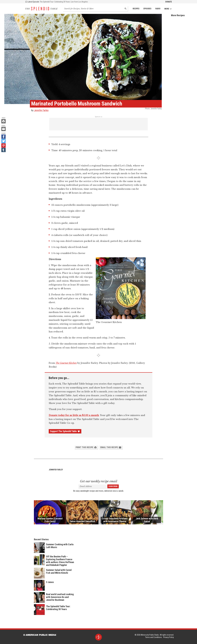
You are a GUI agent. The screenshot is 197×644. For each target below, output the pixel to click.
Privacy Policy (169, 637)
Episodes (147, 9)
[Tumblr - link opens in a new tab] (3, 150)
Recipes (136, 9)
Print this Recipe (86, 447)
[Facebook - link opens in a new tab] (3, 137)
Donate (169, 2)
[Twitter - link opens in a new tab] (3, 141)
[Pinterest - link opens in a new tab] (3, 146)
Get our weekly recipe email (99, 481)
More (168, 9)
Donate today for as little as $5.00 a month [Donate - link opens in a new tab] (74, 415)
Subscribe (113, 486)
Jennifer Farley (41, 110)
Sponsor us (99, 117)
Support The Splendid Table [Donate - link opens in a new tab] (65, 431)
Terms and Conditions (154, 637)
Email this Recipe (111, 447)
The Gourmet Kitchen (66, 363)
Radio (158, 9)
